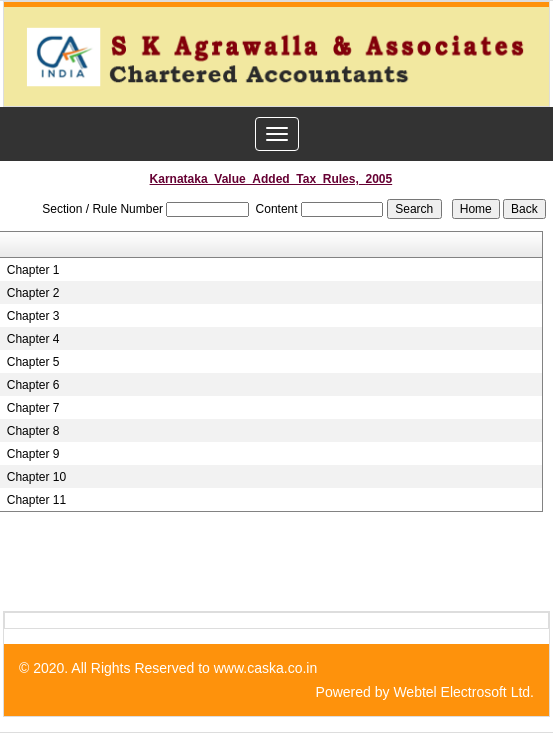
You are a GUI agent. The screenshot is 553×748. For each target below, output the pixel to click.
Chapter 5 (33, 362)
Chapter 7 (33, 408)
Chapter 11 (36, 500)
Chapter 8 (33, 431)
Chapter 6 (33, 385)
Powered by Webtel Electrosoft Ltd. (425, 692)
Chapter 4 (33, 339)
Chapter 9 (33, 454)
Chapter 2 (33, 293)
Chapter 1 (33, 270)
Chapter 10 (36, 477)
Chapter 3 (33, 316)
